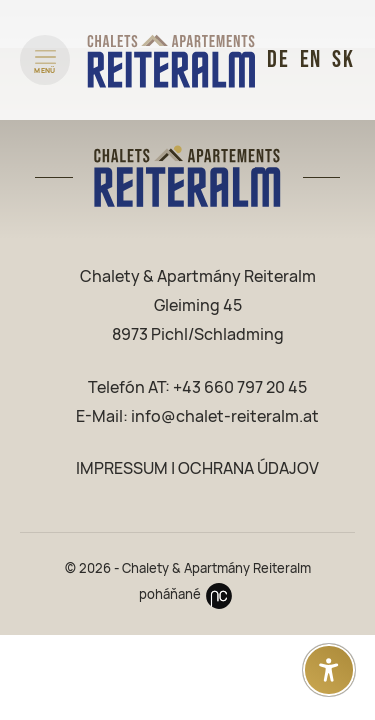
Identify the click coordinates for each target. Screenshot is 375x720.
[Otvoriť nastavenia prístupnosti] (329, 670)
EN (311, 59)
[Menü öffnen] (45, 60)
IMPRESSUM (122, 468)
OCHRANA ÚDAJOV (248, 468)
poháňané (188, 594)
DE (278, 59)
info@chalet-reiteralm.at (225, 416)
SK (343, 59)
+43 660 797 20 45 (240, 387)
